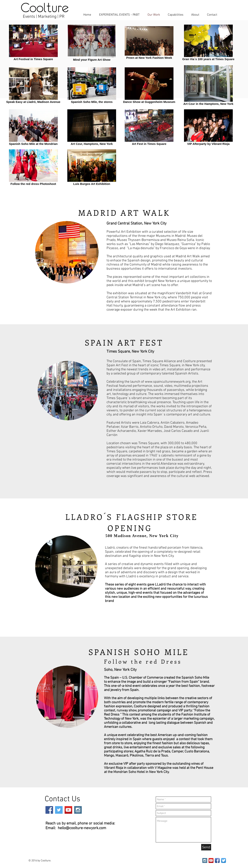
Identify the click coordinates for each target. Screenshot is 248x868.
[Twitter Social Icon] (59, 810)
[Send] (206, 847)
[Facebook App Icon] (217, 860)
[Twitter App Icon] (224, 860)
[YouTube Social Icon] (68, 810)
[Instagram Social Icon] (78, 810)
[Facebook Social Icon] (49, 810)
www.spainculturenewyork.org (168, 382)
